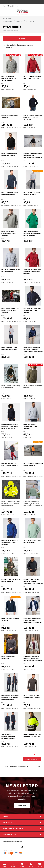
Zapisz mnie (22, 805)
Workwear (19, 21)
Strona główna (8, 21)
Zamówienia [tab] (8, 823)
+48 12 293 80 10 (13, 6)
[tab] (22, 835)
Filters (22, 38)
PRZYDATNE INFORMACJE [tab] (13, 829)
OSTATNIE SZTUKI (10, 835)
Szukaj (13, 866)
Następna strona (32, 759)
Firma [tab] (5, 817)
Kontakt (40, 866)
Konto (31, 866)
